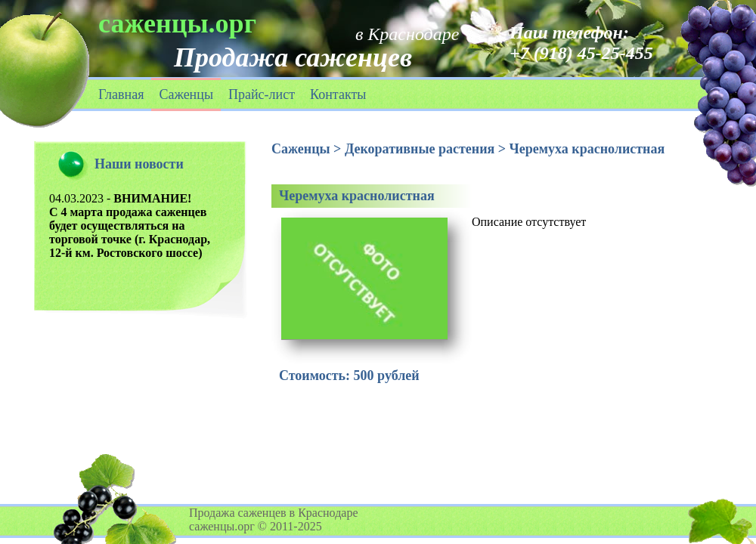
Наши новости (139, 164)
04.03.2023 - (130, 226)
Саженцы (186, 94)
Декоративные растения (420, 149)
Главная (121, 94)
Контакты (338, 94)
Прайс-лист (262, 94)
